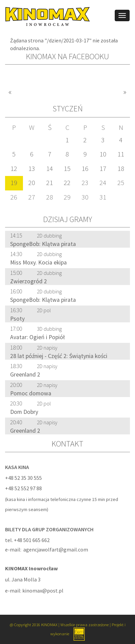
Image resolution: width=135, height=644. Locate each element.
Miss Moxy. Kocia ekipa (38, 262)
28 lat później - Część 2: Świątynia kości (59, 356)
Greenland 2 (25, 374)
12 (14, 169)
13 (32, 169)
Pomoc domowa (31, 393)
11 (121, 154)
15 (67, 169)
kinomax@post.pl (43, 591)
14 (50, 169)
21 (50, 183)
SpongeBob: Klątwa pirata (43, 244)
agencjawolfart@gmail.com (56, 549)
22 (67, 183)
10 (103, 154)
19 (14, 183)
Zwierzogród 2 (29, 281)
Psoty (17, 319)
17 (103, 169)
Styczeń (68, 109)
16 (85, 169)
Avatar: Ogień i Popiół (37, 337)
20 (32, 183)
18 (121, 169)
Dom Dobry (24, 412)
